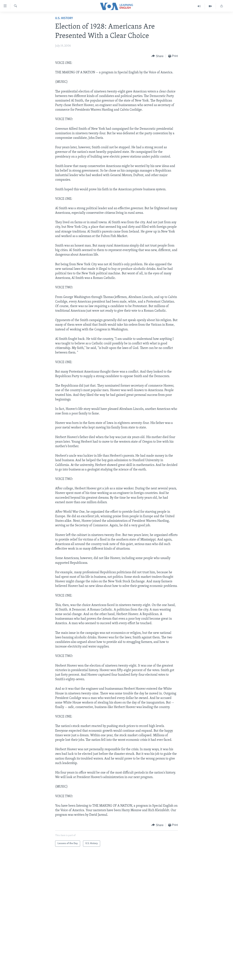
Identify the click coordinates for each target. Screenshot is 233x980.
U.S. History (64, 18)
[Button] (157, 56)
